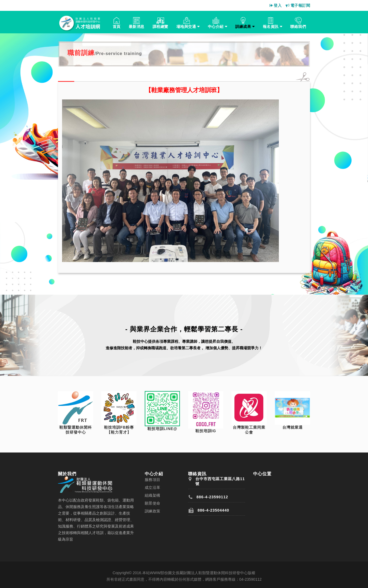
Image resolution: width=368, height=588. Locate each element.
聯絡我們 (298, 27)
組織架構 (153, 495)
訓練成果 (243, 27)
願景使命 (153, 503)
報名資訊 (271, 27)
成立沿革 (153, 487)
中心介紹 (216, 27)
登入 (276, 5)
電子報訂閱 (298, 5)
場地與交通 (186, 27)
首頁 (117, 27)
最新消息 (137, 27)
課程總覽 (160, 27)
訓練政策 (153, 511)
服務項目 (153, 480)
